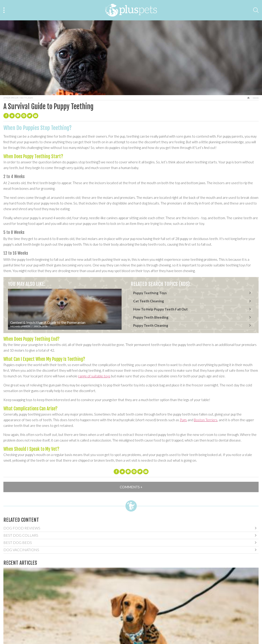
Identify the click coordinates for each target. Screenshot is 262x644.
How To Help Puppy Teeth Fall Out (160, 309)
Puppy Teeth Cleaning (151, 325)
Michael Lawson (20, 326)
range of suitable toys (94, 376)
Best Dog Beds (18, 542)
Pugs (183, 420)
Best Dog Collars (21, 535)
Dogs (256, 98)
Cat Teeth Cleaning (149, 301)
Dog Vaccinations (21, 550)
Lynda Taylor (11, 98)
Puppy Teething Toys (150, 293)
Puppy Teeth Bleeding (151, 317)
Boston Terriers (206, 420)
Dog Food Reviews (22, 528)
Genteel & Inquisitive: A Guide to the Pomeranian (48, 322)
